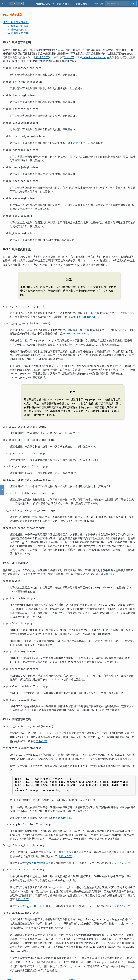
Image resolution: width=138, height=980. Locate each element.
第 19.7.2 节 (42, 57)
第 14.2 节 (41, 731)
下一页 (134, 966)
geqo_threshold (36, 854)
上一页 (10, 966)
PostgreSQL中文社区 (45, 4)
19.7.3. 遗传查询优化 (14, 29)
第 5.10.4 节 (64, 809)
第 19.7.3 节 (124, 854)
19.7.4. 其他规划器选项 (16, 33)
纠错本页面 (98, 3)
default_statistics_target (96, 57)
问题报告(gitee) (64, 4)
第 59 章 (110, 567)
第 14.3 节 (66, 847)
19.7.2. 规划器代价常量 (16, 26)
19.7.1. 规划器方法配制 (16, 22)
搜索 (133, 3)
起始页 (72, 970)
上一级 (72, 966)
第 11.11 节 (79, 141)
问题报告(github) (82, 4)
